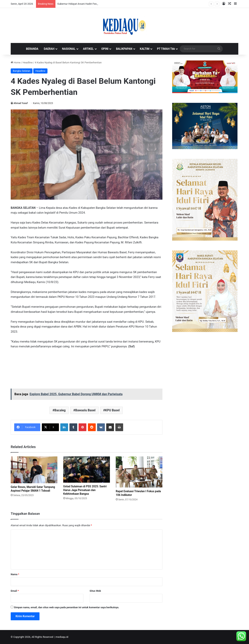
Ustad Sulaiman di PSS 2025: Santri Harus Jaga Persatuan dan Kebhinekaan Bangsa (85, 490)
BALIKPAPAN (124, 49)
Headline (28, 62)
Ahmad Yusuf (21, 103)
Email (15, 591)
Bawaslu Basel (85, 410)
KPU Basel (112, 410)
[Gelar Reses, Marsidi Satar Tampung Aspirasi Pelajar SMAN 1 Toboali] (34, 470)
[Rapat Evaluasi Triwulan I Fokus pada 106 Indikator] (139, 472)
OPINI (105, 49)
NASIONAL (69, 49)
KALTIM (145, 49)
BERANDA (32, 49)
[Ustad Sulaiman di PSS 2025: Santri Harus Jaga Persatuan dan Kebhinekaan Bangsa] (87, 470)
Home (16, 62)
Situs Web (95, 591)
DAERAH (49, 49)
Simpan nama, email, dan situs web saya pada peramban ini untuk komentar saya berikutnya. (66, 607)
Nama (15, 574)
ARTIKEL (88, 49)
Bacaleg (60, 410)
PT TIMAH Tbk (166, 49)
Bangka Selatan (22, 71)
